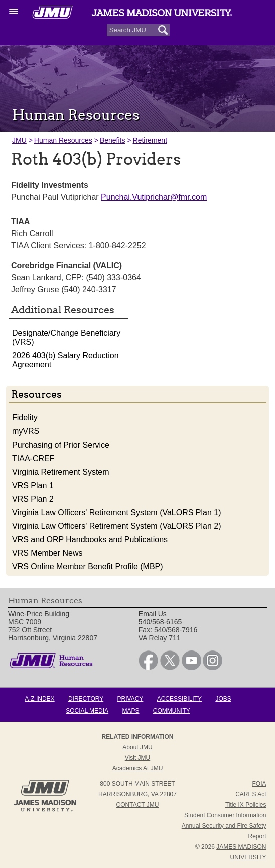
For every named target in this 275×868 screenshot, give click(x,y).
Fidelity (25, 418)
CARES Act (251, 794)
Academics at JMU (138, 768)
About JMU (137, 747)
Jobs (223, 699)
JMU (19, 140)
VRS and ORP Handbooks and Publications (90, 539)
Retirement (150, 140)
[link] (148, 668)
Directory (86, 699)
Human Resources (63, 140)
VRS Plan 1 (33, 485)
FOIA (259, 784)
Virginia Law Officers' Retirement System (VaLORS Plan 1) (117, 512)
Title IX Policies (246, 805)
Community (172, 711)
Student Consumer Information (225, 815)
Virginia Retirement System (61, 472)
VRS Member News (47, 553)
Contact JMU (138, 805)
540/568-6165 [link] (160, 622)
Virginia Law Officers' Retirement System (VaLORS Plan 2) (117, 526)
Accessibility (179, 699)
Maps (130, 711)
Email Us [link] (153, 614)
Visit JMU (137, 758)
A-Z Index (39, 699)
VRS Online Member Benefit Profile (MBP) (88, 567)
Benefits (113, 140)
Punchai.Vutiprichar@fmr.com (154, 197)
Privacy (130, 699)
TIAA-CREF (33, 458)
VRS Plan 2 (33, 499)
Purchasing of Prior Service (61, 445)
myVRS (26, 431)
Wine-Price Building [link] (39, 614)
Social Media (87, 711)
